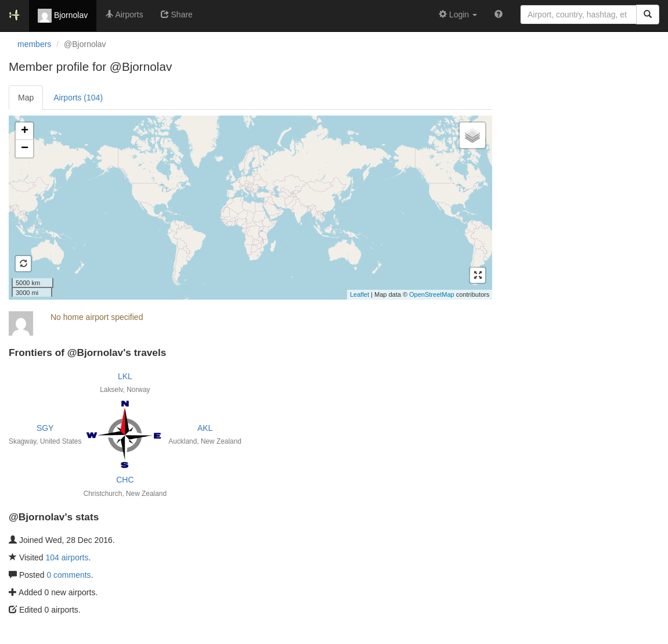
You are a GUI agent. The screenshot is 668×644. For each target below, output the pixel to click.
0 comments (68, 575)
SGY (45, 428)
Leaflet (360, 294)
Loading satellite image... (249, 207)
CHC (125, 480)
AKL (205, 428)
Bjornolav (63, 16)
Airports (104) (78, 98)
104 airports (67, 557)
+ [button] (25, 131)
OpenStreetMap (432, 294)
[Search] (648, 15)
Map (26, 98)
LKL (125, 376)
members (34, 44)
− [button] (25, 149)
